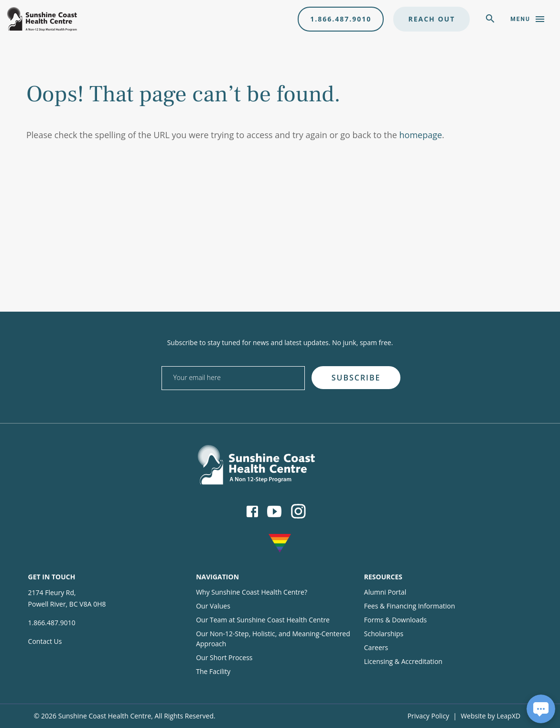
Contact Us (45, 641)
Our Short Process (224, 657)
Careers (376, 647)
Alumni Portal (385, 592)
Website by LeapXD (490, 716)
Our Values (213, 606)
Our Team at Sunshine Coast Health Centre (263, 620)
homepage (421, 135)
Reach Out (431, 19)
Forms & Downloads (395, 620)
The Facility (213, 671)
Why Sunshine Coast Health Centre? (252, 592)
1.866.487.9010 (341, 19)
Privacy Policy (428, 716)
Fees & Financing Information (410, 606)
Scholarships (384, 634)
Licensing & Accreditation (403, 661)
